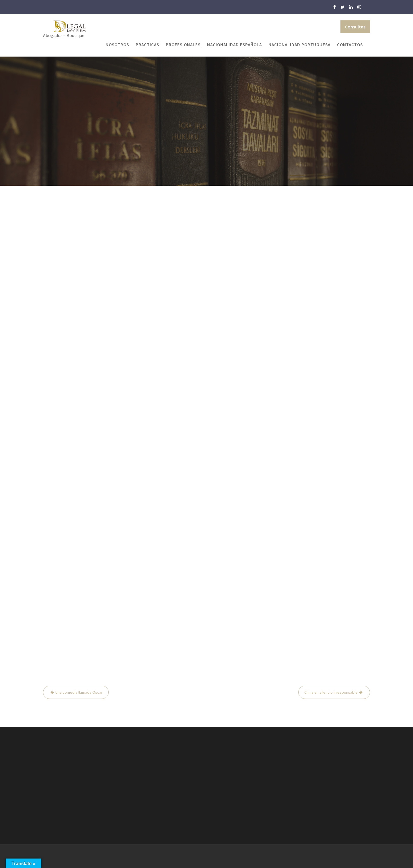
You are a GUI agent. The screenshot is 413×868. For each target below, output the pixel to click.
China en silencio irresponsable (331, 692)
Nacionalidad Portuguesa (299, 45)
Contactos (350, 45)
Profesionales (183, 45)
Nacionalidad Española (234, 45)
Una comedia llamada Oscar (79, 692)
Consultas (355, 27)
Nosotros (117, 45)
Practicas (147, 45)
